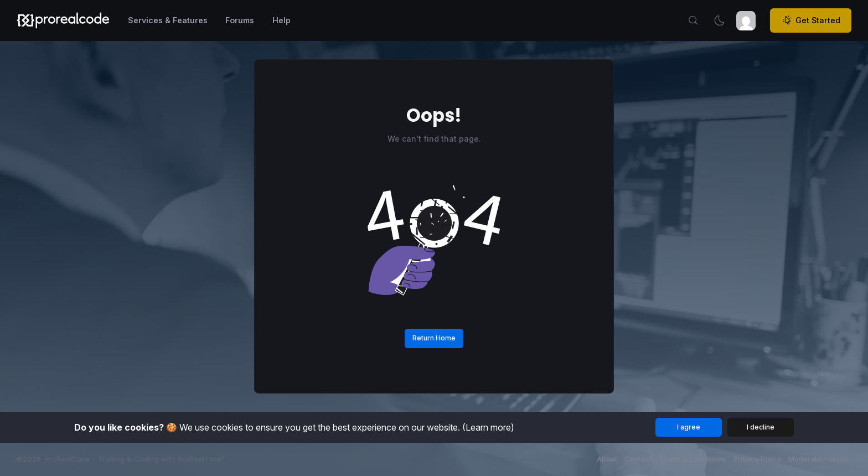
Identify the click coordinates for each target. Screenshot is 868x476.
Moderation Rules (818, 459)
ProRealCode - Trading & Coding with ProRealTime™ (135, 459)
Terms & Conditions (693, 459)
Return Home (434, 338)
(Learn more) (488, 427)
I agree (689, 427)
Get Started (811, 20)
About (607, 459)
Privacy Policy (757, 459)
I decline (761, 427)
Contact (638, 459)
